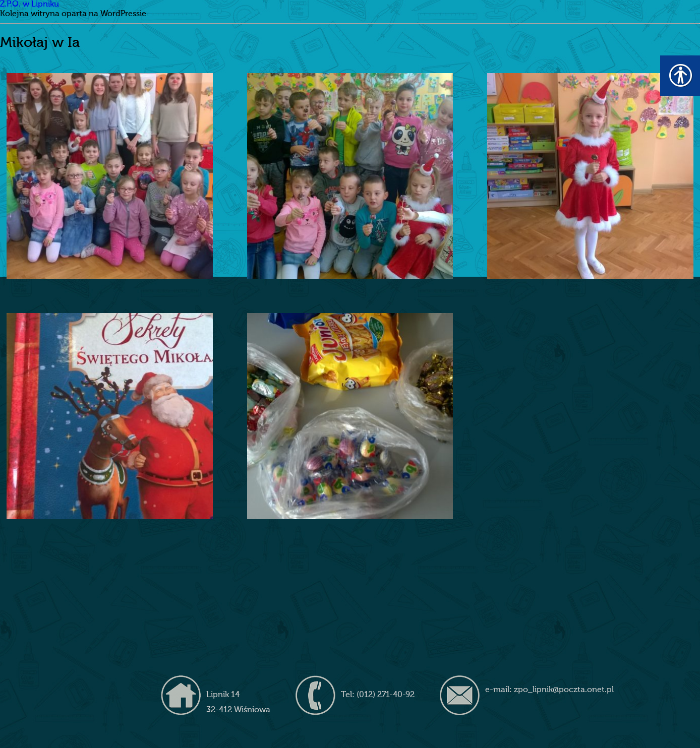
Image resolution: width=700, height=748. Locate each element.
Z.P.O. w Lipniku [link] (30, 5)
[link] (110, 176)
